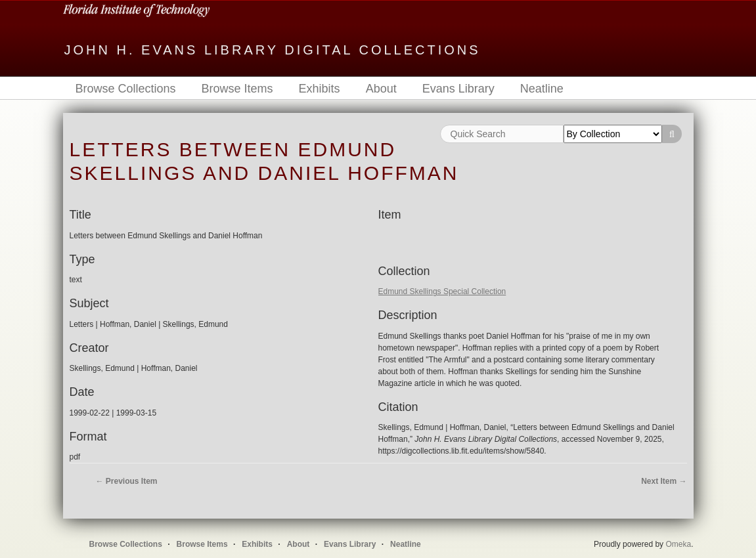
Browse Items (237, 89)
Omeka (678, 544)
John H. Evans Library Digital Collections (273, 50)
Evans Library (458, 89)
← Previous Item (127, 481)
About (381, 89)
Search (672, 134)
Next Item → (664, 481)
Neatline (542, 89)
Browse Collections (126, 89)
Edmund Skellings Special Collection (442, 291)
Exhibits (320, 89)
